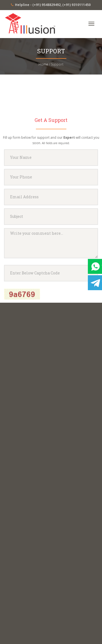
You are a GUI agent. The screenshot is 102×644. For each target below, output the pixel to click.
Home (43, 64)
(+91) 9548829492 (47, 5)
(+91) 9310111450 (76, 5)
